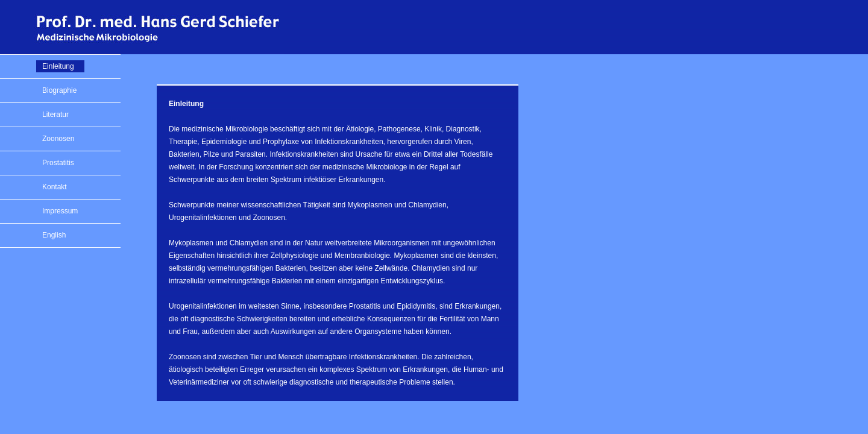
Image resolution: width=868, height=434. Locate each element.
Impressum (60, 211)
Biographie (59, 90)
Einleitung (58, 66)
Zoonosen (58, 139)
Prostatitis (58, 163)
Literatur (55, 115)
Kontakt (55, 187)
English (54, 235)
